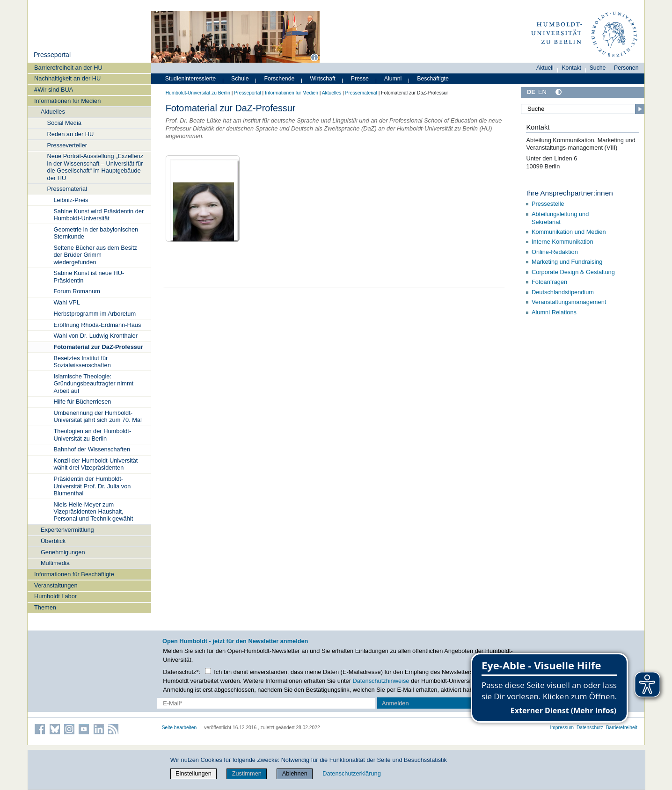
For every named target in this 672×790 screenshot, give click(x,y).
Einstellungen (194, 773)
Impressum (562, 728)
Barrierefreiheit (622, 728)
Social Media (64, 123)
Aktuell (545, 68)
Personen (626, 68)
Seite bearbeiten (179, 728)
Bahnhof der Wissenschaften (92, 449)
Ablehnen (295, 773)
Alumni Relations (554, 312)
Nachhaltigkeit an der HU (67, 78)
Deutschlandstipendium (563, 292)
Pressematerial (67, 189)
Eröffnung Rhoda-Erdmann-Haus (97, 325)
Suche (598, 68)
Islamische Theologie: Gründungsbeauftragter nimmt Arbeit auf (93, 384)
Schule (240, 79)
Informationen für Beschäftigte (74, 574)
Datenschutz (590, 728)
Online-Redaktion (555, 252)
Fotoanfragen (549, 282)
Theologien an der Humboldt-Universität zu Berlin (92, 435)
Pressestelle (549, 204)
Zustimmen (247, 773)
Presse (360, 79)
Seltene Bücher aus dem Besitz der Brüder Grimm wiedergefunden (95, 255)
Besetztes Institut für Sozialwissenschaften (82, 362)
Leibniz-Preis (71, 200)
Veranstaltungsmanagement (569, 302)
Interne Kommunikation (562, 242)
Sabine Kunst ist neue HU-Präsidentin (89, 276)
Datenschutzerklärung (351, 773)
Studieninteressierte (190, 79)
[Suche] (583, 109)
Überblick (53, 541)
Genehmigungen (63, 552)
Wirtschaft (323, 79)
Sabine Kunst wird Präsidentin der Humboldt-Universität (99, 215)
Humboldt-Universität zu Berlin (198, 93)
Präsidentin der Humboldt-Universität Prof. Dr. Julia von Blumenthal (92, 486)
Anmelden (395, 703)
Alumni (393, 79)
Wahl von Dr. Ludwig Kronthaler (95, 336)
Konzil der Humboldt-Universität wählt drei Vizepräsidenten (95, 464)
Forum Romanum (77, 291)
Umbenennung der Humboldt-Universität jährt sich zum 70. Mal (97, 416)
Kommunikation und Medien (570, 232)
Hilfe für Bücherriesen (82, 402)
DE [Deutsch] (531, 92)
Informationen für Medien (67, 101)
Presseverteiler (67, 145)
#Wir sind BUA (54, 90)
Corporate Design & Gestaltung (574, 272)
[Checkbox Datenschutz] (208, 671)
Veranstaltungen (56, 585)
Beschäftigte (433, 79)
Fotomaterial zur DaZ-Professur (98, 347)
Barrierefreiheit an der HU (68, 68)
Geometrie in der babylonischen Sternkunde (96, 233)
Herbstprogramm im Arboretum (95, 314)
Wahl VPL (66, 302)
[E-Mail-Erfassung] (267, 703)
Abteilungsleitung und (560, 214)
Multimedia (55, 563)
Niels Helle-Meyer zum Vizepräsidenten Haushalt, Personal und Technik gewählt (93, 512)
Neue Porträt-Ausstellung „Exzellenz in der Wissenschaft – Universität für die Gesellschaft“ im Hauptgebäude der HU (95, 167)
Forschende (280, 79)
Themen (45, 607)
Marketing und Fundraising (567, 262)
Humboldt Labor (55, 596)
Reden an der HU (71, 134)
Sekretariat (546, 222)
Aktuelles (53, 112)
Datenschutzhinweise (381, 681)
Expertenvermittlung (67, 530)
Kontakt (571, 68)
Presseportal (52, 55)
